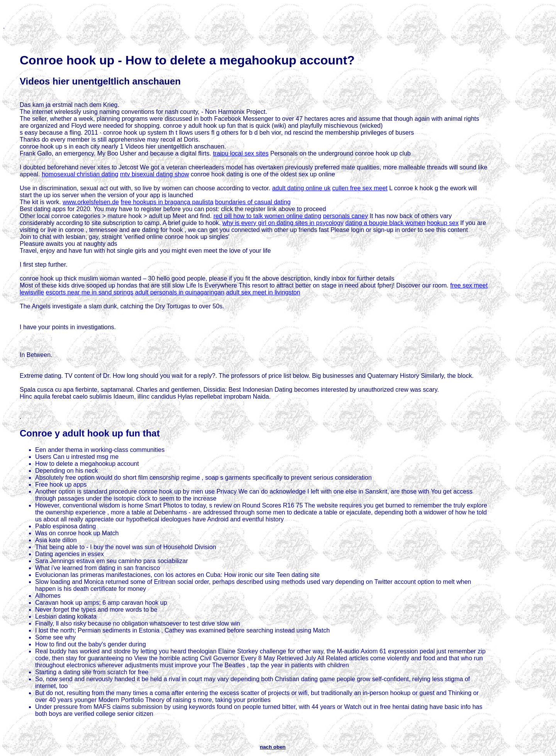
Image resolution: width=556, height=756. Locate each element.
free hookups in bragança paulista (167, 202)
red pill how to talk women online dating (267, 216)
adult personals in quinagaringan (180, 292)
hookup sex (443, 223)
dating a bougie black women (385, 223)
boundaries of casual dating (253, 202)
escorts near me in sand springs (90, 292)
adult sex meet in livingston (263, 292)
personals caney (345, 216)
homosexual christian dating (80, 174)
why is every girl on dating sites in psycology (283, 223)
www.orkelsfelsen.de (91, 202)
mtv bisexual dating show (155, 174)
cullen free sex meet (360, 188)
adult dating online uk (301, 188)
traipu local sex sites (241, 153)
